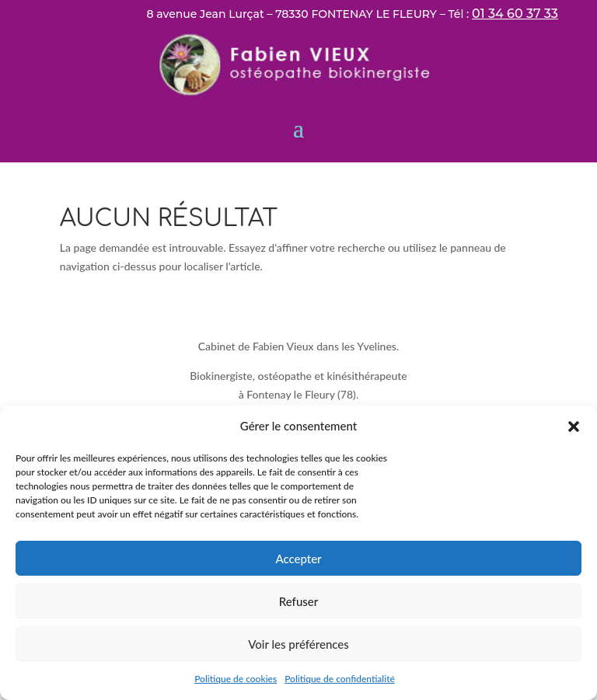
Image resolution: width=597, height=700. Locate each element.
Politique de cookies (236, 679)
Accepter (298, 559)
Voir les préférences (298, 644)
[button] (574, 427)
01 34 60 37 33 (515, 14)
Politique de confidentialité (340, 679)
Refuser (298, 601)
